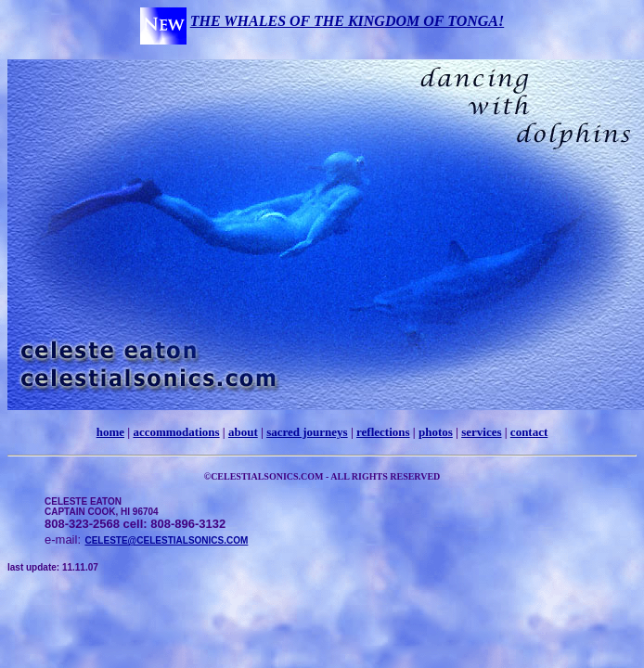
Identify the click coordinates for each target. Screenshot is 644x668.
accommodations (176, 432)
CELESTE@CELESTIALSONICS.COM (166, 540)
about (243, 432)
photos (436, 432)
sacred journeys (307, 432)
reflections (383, 432)
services (481, 432)
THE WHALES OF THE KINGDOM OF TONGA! (347, 21)
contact (529, 432)
